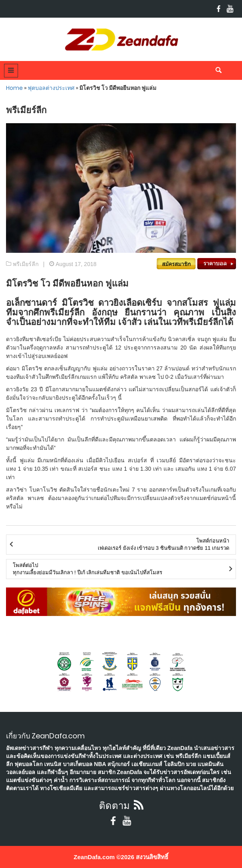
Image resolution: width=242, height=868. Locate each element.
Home (14, 88)
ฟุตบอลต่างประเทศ (51, 88)
